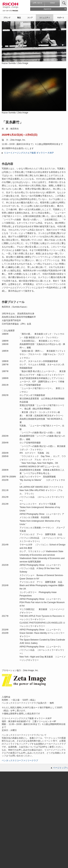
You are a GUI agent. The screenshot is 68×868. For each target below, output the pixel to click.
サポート (61, 18)
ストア (30, 18)
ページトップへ (61, 768)
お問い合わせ (37, 3)
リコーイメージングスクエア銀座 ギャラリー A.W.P (29, 153)
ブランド (7, 18)
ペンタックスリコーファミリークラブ (20, 761)
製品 (19, 18)
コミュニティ (45, 18)
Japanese (47, 9)
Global (52, 3)
